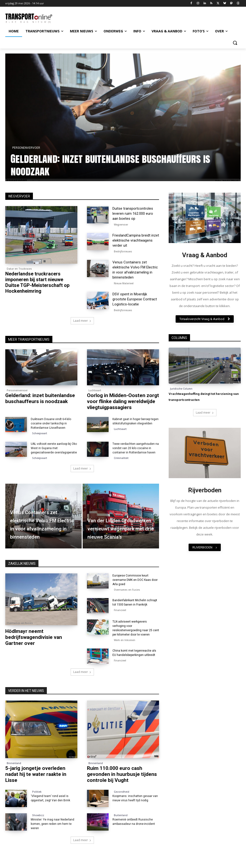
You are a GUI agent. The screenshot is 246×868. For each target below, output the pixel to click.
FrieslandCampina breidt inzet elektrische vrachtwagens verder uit (136, 240)
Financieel (120, 610)
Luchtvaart (95, 390)
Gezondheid (122, 792)
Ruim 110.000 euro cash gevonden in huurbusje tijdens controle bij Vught (122, 774)
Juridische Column (181, 389)
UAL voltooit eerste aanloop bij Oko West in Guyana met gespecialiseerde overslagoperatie (54, 448)
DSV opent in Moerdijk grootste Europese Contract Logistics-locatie (135, 299)
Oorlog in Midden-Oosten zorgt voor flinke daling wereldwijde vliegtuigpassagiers (123, 401)
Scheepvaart (40, 433)
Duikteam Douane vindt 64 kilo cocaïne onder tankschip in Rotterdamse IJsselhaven (51, 423)
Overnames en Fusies (20, 623)
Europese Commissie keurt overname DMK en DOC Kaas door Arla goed (135, 580)
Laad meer (82, 321)
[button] (235, 43)
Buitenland (121, 815)
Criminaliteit (121, 458)
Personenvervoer (26, 148)
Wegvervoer (121, 225)
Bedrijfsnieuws (123, 251)
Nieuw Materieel (124, 283)
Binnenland (14, 763)
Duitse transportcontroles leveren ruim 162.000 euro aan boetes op (133, 214)
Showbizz (38, 815)
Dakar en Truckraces (19, 269)
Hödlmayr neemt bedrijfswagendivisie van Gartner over (34, 637)
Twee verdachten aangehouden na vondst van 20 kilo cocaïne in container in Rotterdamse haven (136, 448)
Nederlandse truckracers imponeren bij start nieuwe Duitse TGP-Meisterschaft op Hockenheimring (37, 282)
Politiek (37, 792)
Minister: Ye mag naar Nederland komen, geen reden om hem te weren (52, 824)
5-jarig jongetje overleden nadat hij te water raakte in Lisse (36, 774)
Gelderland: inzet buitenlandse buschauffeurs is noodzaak (111, 165)
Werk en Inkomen (125, 640)
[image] (205, 218)
